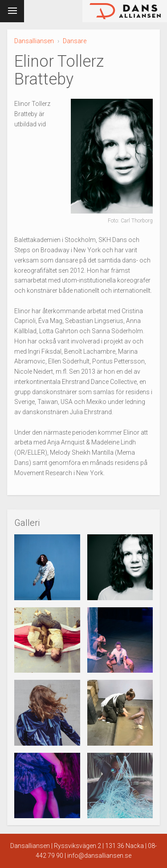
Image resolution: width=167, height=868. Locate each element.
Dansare (75, 41)
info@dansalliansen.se (99, 856)
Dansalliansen (34, 41)
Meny (10, 9)
